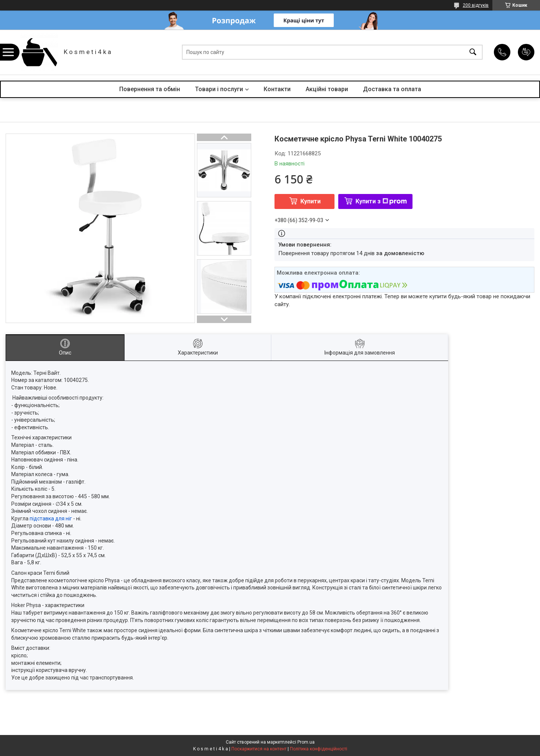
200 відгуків (476, 5)
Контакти (277, 89)
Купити (310, 201)
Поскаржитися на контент (259, 749)
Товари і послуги (219, 89)
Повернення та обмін (150, 89)
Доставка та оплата (392, 89)
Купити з (381, 201)
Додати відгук (526, 52)
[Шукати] (473, 52)
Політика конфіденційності (319, 749)
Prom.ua (306, 742)
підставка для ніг (51, 519)
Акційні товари (327, 89)
